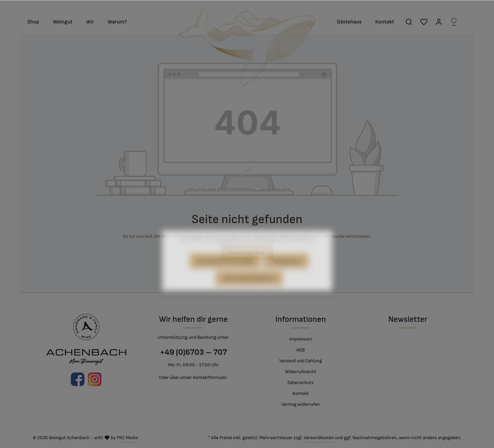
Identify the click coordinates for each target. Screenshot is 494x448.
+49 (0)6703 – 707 (193, 352)
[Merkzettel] (424, 22)
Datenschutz (300, 383)
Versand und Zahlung (300, 361)
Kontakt (301, 393)
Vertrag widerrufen (300, 404)
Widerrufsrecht (301, 372)
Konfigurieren (286, 272)
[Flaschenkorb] (454, 22)
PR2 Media (127, 438)
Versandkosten (319, 438)
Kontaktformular (210, 377)
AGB (300, 350)
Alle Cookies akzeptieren (249, 289)
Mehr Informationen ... (254, 256)
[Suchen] (409, 22)
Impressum (300, 339)
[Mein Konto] (439, 22)
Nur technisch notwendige (225, 272)
